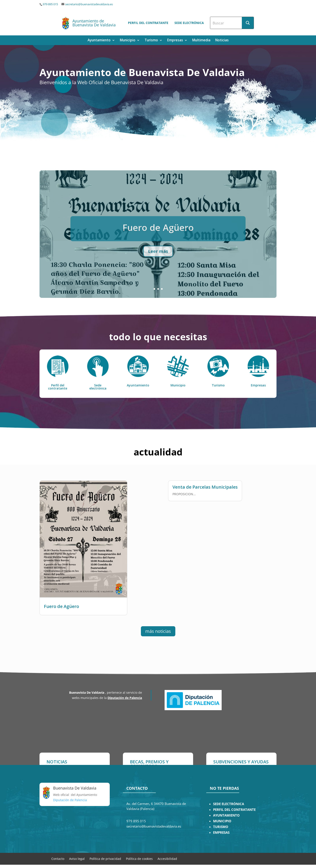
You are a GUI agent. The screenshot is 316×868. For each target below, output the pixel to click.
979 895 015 (50, 4)
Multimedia (201, 41)
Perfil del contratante (148, 23)
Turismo (151, 41)
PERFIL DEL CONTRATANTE (234, 810)
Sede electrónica (189, 23)
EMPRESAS (221, 833)
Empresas (175, 41)
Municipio (128, 41)
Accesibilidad (167, 858)
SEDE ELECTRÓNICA (229, 804)
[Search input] (226, 23)
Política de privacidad (105, 858)
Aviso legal (77, 858)
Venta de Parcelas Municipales (205, 485)
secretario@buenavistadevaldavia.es (89, 4)
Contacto (58, 858)
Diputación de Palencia (125, 698)
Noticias (222, 41)
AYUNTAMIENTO (226, 815)
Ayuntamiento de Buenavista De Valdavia (94, 23)
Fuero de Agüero (61, 604)
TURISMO (221, 827)
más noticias (158, 631)
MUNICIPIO (222, 821)
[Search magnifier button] (248, 23)
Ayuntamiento (99, 41)
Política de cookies (139, 858)
